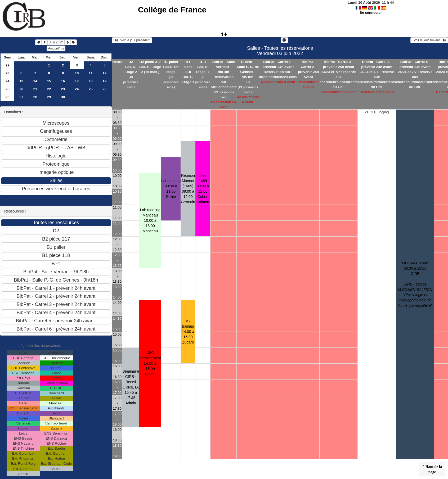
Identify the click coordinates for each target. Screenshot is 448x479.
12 (104, 73)
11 (91, 73)
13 (21, 81)
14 (35, 81)
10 (77, 73)
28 (35, 97)
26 (104, 89)
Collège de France (172, 10)
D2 (131, 62)
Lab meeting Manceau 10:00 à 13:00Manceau (150, 220)
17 (77, 81)
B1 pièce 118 (188, 67)
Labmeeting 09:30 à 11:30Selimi (171, 189)
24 (8, 81)
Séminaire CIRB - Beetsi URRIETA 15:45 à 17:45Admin (131, 387)
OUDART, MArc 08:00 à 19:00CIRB (415, 284)
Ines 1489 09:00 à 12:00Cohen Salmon (203, 189)
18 (91, 81)
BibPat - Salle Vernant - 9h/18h (224, 67)
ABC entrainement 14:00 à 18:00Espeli (150, 363)
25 (8, 89)
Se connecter (371, 13)
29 (49, 97)
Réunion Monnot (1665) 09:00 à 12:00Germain (188, 189)
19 (104, 81)
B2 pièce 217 (150, 62)
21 (35, 89)
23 (8, 73)
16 (63, 81)
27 (21, 97)
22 (8, 65)
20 (21, 89)
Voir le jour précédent (132, 40)
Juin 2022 (56, 42)
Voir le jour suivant (429, 40)
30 (63, 97)
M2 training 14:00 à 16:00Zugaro (188, 332)
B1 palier (171, 62)
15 (49, 81)
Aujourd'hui (56, 48)
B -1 (203, 62)
